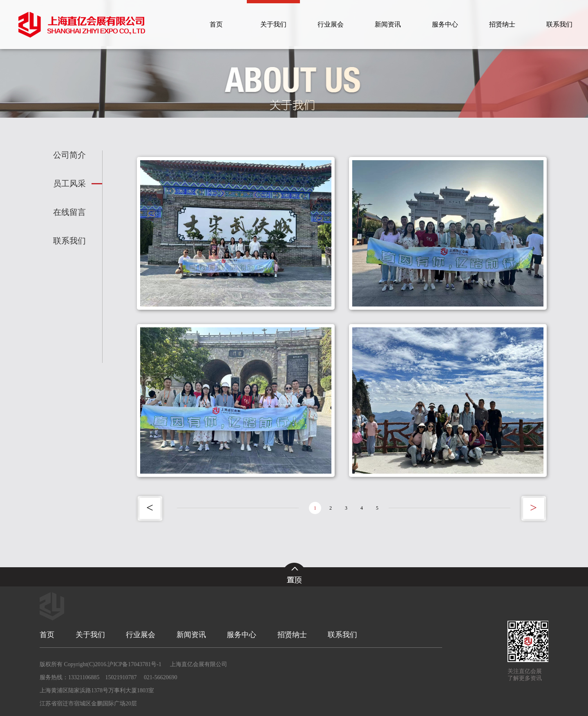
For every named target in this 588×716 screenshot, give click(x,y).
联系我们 (69, 241)
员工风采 (69, 183)
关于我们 (90, 635)
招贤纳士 (292, 635)
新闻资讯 (191, 635)
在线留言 (69, 212)
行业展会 (141, 635)
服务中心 (241, 635)
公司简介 (69, 155)
